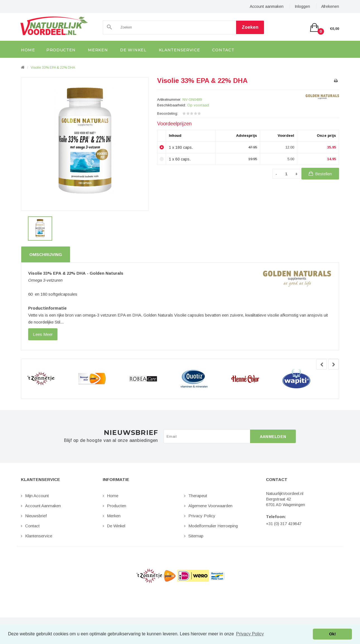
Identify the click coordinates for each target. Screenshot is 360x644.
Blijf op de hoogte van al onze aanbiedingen (111, 440)
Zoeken (250, 27)
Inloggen (302, 6)
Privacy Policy (202, 516)
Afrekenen (330, 6)
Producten (117, 506)
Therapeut (198, 496)
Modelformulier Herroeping (213, 526)
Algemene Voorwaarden (210, 506)
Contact (32, 526)
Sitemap (196, 536)
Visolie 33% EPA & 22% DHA (53, 68)
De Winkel (116, 526)
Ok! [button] (332, 634)
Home (113, 496)
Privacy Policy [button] (250, 634)
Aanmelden (273, 437)
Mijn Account (37, 496)
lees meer (43, 334)
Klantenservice (39, 536)
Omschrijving (46, 254)
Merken (114, 516)
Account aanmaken (267, 6)
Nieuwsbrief (36, 516)
